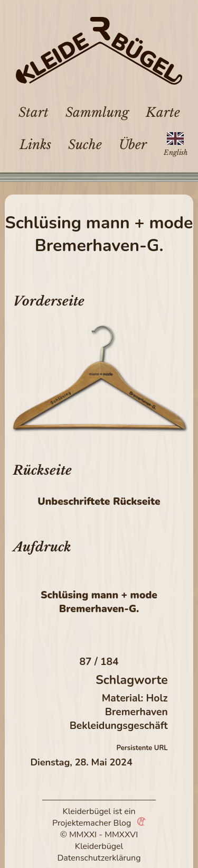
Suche (85, 145)
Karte (163, 112)
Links (35, 145)
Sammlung (97, 112)
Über (133, 145)
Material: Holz (135, 698)
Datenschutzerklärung (99, 858)
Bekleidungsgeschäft (119, 726)
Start (34, 112)
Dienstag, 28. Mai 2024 (81, 762)
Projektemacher (82, 823)
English (176, 153)
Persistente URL (142, 748)
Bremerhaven (136, 712)
